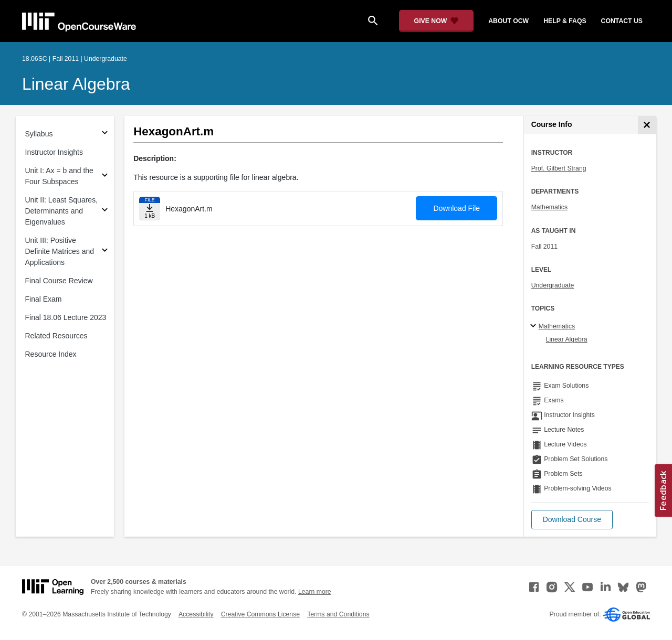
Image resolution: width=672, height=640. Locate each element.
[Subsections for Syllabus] (105, 134)
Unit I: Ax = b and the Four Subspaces (59, 176)
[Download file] (150, 209)
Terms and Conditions (338, 614)
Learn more (315, 592)
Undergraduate (553, 285)
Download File (456, 208)
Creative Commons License (260, 614)
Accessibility (196, 614)
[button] (572, 520)
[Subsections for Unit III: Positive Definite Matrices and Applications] (105, 252)
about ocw (508, 21)
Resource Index (51, 354)
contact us (622, 21)
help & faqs (565, 21)
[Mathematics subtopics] (535, 326)
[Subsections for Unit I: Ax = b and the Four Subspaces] (105, 177)
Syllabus (39, 134)
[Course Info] (647, 125)
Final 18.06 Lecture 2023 (66, 317)
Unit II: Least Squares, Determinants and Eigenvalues (62, 211)
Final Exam (44, 299)
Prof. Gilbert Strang (559, 168)
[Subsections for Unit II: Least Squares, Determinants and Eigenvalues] (105, 211)
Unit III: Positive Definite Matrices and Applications (60, 251)
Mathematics (549, 207)
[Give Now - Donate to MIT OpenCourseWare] (437, 21)
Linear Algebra (76, 84)
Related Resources (56, 336)
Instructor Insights (54, 152)
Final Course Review (59, 281)
